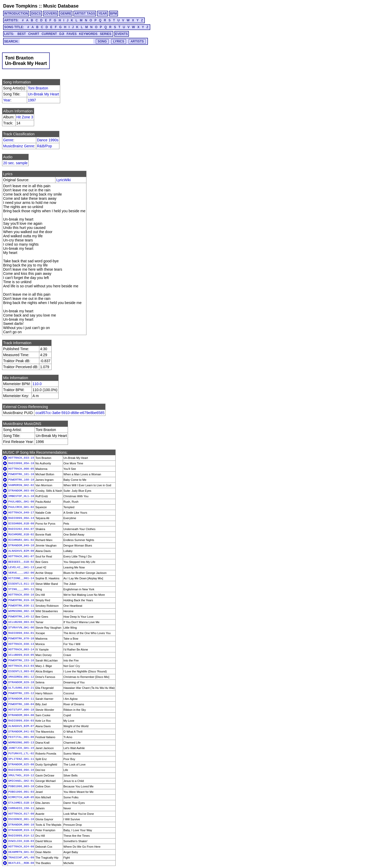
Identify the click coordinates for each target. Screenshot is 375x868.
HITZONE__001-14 (21, 578)
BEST (22, 34)
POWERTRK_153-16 (21, 660)
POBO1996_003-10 (21, 786)
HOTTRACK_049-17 (21, 513)
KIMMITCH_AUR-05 (21, 797)
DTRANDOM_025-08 (21, 764)
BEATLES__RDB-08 (21, 863)
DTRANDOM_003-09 (21, 491)
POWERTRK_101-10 (21, 474)
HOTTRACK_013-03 (21, 666)
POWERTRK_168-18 (21, 480)
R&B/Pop (45, 146)
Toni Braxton (38, 88)
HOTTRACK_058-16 (21, 595)
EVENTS (122, 34)
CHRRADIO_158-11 (21, 808)
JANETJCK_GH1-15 (21, 748)
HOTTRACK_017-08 (21, 814)
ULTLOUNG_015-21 (21, 688)
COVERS (51, 14)
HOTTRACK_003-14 (21, 650)
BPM (114, 14)
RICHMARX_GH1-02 (21, 540)
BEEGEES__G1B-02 (21, 562)
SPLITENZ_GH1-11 (21, 759)
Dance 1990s (48, 140)
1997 (32, 100)
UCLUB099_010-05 (21, 655)
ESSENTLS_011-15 (21, 584)
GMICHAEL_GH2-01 (21, 781)
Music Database (61, 6)
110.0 (37, 384)
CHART (34, 34)
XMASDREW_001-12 (21, 677)
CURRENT (49, 34)
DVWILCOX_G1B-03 (21, 841)
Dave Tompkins (20, 6)
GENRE (66, 14)
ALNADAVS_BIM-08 (21, 551)
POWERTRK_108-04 (21, 704)
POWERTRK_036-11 (21, 606)
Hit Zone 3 (25, 117)
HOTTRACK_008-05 (21, 469)
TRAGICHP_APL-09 (21, 858)
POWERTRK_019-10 (21, 600)
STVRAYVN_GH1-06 (21, 628)
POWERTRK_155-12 (21, 693)
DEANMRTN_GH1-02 (21, 852)
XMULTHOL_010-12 (21, 775)
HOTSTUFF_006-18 (21, 710)
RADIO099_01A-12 (21, 836)
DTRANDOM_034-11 (21, 699)
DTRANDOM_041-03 (21, 732)
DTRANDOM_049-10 (21, 545)
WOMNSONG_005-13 (21, 743)
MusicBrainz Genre (19, 146)
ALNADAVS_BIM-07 (21, 726)
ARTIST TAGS (85, 14)
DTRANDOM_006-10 (21, 825)
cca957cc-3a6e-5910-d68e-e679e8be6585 (70, 413)
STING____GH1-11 (21, 589)
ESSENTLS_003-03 (21, 671)
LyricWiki (63, 180)
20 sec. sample (15, 163)
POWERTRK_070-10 (21, 639)
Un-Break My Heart (43, 94)
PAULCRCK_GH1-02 (21, 507)
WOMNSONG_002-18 (21, 611)
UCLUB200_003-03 (21, 622)
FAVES (72, 34)
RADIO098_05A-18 (21, 463)
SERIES (106, 34)
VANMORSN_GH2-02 (21, 485)
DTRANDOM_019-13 (21, 830)
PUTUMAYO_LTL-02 (21, 754)
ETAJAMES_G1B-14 (21, 803)
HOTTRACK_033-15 (21, 458)
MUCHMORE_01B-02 (21, 535)
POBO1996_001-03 (21, 792)
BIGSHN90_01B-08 (21, 524)
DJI (62, 34)
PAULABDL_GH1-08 (21, 502)
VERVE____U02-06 (21, 573)
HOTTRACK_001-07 (21, 556)
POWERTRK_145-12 (21, 617)
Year (7, 100)
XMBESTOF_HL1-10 (21, 496)
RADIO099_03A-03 (21, 721)
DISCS (36, 14)
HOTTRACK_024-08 (21, 847)
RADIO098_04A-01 (21, 633)
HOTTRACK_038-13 (21, 644)
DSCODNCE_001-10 (21, 819)
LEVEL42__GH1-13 (21, 567)
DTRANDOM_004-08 (21, 715)
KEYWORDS (88, 34)
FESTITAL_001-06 (21, 737)
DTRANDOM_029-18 (21, 682)
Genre (8, 140)
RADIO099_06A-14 (21, 518)
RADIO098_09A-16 (21, 770)
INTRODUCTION (16, 14)
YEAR (102, 14)
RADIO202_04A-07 (21, 529)
